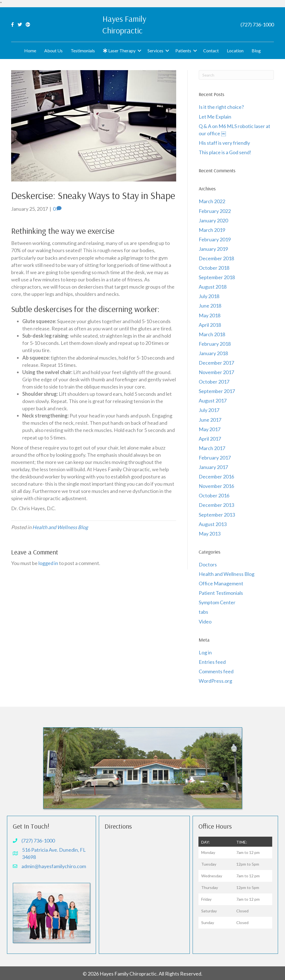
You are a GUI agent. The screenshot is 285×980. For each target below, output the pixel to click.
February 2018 (215, 344)
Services (155, 51)
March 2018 (212, 334)
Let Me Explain (215, 117)
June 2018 (210, 306)
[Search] (236, 75)
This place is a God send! (225, 152)
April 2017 (210, 439)
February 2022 (215, 211)
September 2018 (217, 277)
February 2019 (215, 239)
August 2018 (213, 287)
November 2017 (216, 372)
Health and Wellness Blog (60, 527)
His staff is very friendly (224, 143)
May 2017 (210, 429)
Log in (205, 652)
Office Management (221, 583)
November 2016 (216, 486)
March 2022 (212, 201)
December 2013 (216, 505)
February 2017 (215, 458)
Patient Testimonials (221, 593)
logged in (48, 563)
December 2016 (216, 477)
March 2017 (212, 448)
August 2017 (213, 401)
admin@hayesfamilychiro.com (54, 866)
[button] (139, 51)
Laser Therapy (119, 51)
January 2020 (213, 220)
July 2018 (209, 296)
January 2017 (213, 467)
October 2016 (214, 495)
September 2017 (217, 391)
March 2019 (212, 230)
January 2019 (213, 249)
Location (235, 51)
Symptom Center (217, 602)
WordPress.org (215, 681)
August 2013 (213, 524)
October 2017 (214, 382)
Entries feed (212, 662)
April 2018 (210, 325)
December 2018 (216, 258)
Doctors (208, 564)
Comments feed (216, 671)
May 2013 (210, 534)
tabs (203, 612)
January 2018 (213, 353)
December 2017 (216, 363)
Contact (211, 51)
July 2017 (209, 410)
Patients (183, 51)
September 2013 (217, 515)
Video (205, 622)
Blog (256, 51)
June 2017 (210, 420)
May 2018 (210, 315)
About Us (53, 51)
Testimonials (83, 51)
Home (30, 51)
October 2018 (214, 268)
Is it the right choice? (222, 107)
